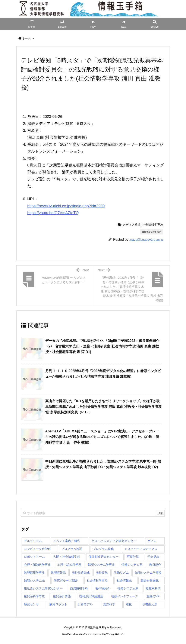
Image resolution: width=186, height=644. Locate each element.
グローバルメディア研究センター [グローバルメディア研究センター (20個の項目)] (114, 541)
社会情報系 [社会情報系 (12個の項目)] (124, 580)
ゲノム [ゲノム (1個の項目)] (152, 541)
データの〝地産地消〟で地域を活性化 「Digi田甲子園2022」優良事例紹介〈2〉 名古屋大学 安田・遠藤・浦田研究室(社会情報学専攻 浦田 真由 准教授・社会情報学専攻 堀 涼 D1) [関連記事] (102, 346)
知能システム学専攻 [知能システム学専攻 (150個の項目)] (148, 573)
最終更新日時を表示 (152, 232)
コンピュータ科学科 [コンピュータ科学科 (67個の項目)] (37, 549)
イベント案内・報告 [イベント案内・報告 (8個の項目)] (67, 541)
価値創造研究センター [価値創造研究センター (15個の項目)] (104, 557)
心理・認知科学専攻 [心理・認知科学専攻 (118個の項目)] (37, 565)
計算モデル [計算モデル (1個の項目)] (85, 604)
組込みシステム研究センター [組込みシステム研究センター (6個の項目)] (43, 588)
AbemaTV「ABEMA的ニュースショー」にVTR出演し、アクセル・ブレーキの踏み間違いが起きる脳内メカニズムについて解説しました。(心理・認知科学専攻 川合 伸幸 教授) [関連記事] (102, 437)
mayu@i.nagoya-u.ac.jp (146, 240)
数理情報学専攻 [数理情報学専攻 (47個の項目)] (34, 573)
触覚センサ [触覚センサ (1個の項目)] (31, 604)
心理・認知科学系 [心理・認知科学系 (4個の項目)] (69, 565)
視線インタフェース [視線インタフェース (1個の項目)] (125, 596)
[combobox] (93, 513)
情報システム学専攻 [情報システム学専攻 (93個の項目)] (101, 565)
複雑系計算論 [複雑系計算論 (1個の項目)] (62, 596)
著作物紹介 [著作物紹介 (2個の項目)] (103, 588)
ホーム (26, 38)
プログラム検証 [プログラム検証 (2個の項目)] (72, 549)
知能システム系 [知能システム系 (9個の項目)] (34, 580)
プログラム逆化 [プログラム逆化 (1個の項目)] (103, 549)
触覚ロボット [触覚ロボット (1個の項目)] (58, 604)
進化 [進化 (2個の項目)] (129, 604)
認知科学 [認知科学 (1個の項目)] (109, 604)
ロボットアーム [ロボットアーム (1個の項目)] (34, 557)
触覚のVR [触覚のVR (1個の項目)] (153, 596)
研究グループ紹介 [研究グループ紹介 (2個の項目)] (66, 580)
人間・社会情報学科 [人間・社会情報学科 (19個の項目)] (67, 557)
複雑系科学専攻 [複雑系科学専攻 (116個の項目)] (34, 596)
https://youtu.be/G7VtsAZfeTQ (53, 213)
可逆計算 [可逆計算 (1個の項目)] (133, 557)
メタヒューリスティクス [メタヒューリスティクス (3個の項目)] (141, 549)
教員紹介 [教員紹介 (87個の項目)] (155, 565)
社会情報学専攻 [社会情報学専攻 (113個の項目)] (97, 580)
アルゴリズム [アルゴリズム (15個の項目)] (33, 541)
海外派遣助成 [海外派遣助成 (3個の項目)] (81, 573)
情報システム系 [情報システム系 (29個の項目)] (132, 565)
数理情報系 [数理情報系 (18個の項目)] (58, 573)
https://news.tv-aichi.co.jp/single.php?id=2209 (66, 206)
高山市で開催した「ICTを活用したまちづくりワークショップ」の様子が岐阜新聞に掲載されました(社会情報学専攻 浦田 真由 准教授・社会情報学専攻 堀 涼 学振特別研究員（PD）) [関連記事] (104, 407)
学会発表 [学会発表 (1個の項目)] (153, 557)
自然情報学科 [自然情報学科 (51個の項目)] (79, 588)
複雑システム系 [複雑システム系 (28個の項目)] (128, 588)
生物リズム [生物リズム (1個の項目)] (121, 573)
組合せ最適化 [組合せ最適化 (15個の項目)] (150, 580)
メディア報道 (132, 225)
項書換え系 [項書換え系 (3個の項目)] (150, 604)
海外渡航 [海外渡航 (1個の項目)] (102, 573)
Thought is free (115, 634)
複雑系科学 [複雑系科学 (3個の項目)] (153, 588)
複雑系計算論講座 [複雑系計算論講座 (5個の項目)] (91, 596)
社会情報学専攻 (153, 225)
